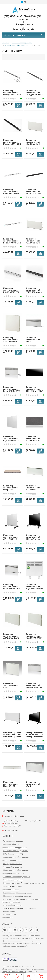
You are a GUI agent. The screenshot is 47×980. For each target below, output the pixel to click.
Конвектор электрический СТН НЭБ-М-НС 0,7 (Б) (12, 439)
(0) (10, 99)
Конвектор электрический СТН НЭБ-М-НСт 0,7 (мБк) (11, 538)
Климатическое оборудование (16, 851)
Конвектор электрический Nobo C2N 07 (10, 784)
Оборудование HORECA (13, 864)
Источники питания (11, 890)
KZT (24, 2)
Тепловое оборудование (13, 841)
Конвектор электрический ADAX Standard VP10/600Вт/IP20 (34, 143)
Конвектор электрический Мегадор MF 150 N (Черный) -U (12, 143)
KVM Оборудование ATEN (14, 854)
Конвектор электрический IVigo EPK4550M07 (34, 587)
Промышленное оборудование (16, 857)
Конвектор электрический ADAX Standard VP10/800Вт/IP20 (34, 242)
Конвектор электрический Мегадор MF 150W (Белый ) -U (12, 94)
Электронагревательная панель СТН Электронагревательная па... (12, 736)
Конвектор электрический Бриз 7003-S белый (12, 241)
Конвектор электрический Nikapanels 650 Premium (33, 439)
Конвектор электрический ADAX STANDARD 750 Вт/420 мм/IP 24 (11, 638)
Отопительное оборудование (15, 848)
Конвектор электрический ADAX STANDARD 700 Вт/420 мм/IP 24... (34, 638)
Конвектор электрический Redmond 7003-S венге (33, 192)
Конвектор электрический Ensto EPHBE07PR (11, 587)
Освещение (8, 917)
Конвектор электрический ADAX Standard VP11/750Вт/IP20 (11, 341)
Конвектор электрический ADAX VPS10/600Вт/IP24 (12, 686)
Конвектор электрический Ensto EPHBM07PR (12, 389)
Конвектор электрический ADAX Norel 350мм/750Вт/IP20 (34, 489)
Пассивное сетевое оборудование (17, 896)
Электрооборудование (13, 905)
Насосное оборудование (13, 844)
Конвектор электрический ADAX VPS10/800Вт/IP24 (34, 785)
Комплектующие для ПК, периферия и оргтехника (24, 883)
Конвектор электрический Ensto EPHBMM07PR (33, 341)
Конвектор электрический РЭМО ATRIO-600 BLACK (34, 291)
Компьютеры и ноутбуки (13, 880)
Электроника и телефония (14, 886)
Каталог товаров (15, 35)
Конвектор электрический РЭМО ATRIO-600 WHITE (11, 291)
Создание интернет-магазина (14, 972)
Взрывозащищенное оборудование (18, 893)
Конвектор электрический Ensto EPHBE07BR (34, 685)
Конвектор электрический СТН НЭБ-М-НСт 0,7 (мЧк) (33, 538)
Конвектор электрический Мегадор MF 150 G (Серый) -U (34, 94)
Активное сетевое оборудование (17, 877)
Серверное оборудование (14, 873)
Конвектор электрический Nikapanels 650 (10, 488)
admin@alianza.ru (12, 830)
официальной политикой (12, 941)
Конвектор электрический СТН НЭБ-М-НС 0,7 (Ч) (34, 390)
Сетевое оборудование (13, 860)
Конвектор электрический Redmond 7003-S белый (11, 192)
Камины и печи (10, 914)
